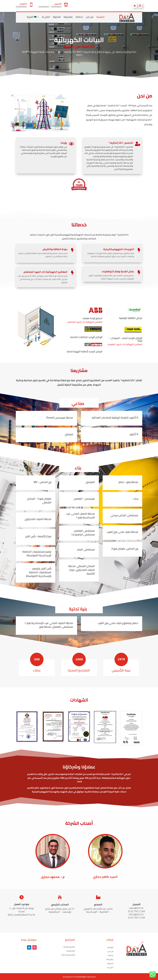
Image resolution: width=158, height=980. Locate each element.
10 (70, 76)
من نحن (90, 17)
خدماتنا (79, 17)
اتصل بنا (46, 17)
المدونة (57, 17)
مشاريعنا (68, 17)
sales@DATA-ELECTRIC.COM (137, 910)
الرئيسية (100, 17)
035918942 (44, 7)
